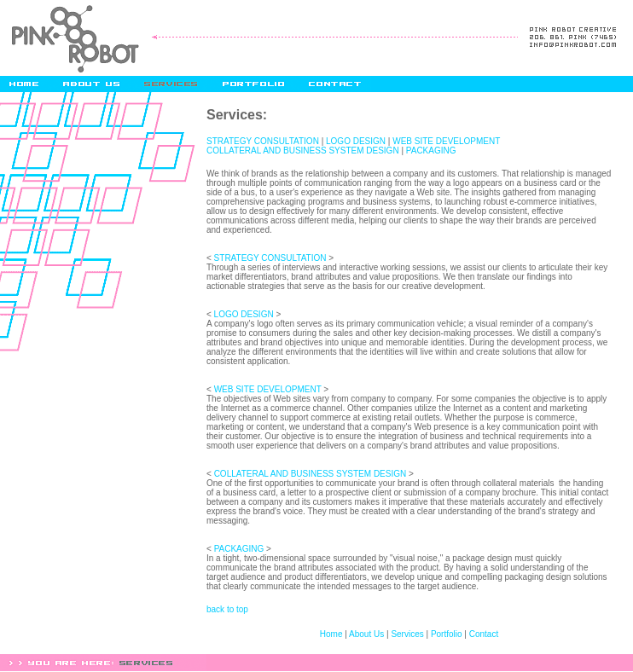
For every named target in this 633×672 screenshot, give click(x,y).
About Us (366, 634)
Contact (484, 634)
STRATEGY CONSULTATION (263, 141)
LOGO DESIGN (356, 141)
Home (331, 634)
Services (407, 634)
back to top (227, 609)
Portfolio (447, 634)
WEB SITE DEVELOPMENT (446, 141)
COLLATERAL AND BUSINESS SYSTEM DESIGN (303, 151)
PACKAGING (431, 151)
